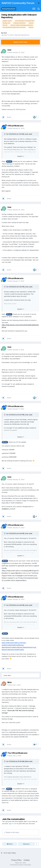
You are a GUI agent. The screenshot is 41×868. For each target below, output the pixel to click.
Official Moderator (16, 126)
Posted (16, 52)
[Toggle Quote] (5, 134)
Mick (10, 682)
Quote (9, 117)
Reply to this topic (21, 42)
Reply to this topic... (12, 832)
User (5, 33)
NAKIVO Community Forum (18, 3)
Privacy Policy (16, 860)
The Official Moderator (17, 753)
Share (10, 844)
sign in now (13, 824)
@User (9, 161)
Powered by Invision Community (21, 865)
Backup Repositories (22, 35)
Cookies (27, 860)
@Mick (9, 789)
